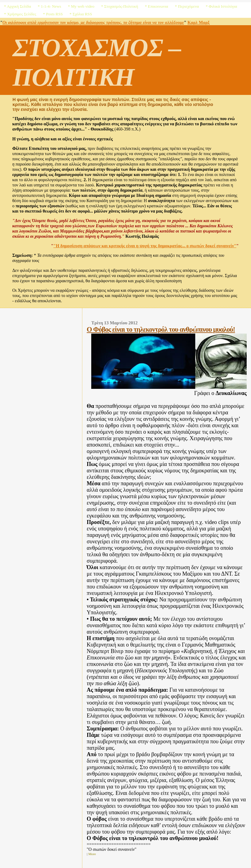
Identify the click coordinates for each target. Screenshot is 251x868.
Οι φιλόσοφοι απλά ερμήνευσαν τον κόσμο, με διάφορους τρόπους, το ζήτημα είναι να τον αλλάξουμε (93, 22)
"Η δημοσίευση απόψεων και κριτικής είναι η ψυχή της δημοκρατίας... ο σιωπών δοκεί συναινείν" (145, 246)
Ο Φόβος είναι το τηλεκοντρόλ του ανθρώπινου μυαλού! (161, 329)
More (92, 854)
